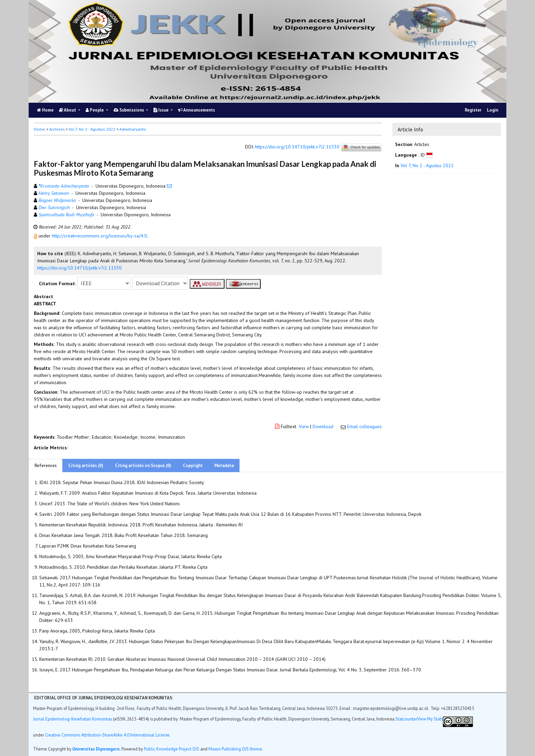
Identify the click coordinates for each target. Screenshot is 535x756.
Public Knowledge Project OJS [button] (172, 749)
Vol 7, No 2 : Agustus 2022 (92, 129)
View (304, 426)
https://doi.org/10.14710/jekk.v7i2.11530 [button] (79, 268)
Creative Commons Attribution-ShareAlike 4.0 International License (107, 735)
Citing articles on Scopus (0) (143, 466)
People (95, 110)
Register (473, 110)
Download (323, 426)
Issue (162, 110)
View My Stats (430, 719)
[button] (36, 236)
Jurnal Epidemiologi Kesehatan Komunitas (73, 719)
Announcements (197, 110)
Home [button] (39, 129)
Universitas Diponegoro (96, 749)
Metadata (224, 466)
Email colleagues (364, 426)
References (46, 466)
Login (493, 110)
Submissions (129, 110)
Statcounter (406, 719)
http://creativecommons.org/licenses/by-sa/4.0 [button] (99, 236)
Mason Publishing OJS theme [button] (235, 749)
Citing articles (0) (86, 466)
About (68, 110)
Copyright (193, 466)
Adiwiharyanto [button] (133, 129)
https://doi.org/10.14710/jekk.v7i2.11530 (297, 147)
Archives (57, 129)
